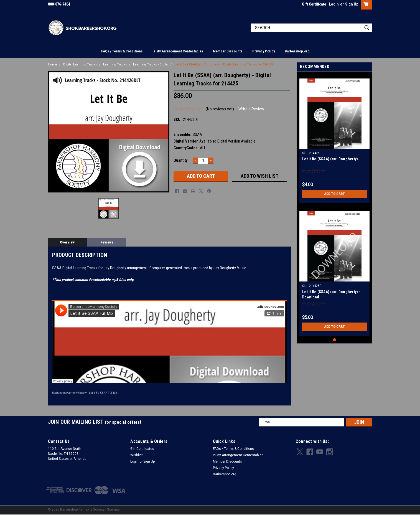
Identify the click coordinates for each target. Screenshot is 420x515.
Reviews (107, 242)
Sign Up (352, 4)
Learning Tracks (115, 64)
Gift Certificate (314, 4)
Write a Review (251, 109)
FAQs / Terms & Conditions (122, 51)
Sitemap (113, 509)
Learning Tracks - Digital (151, 64)
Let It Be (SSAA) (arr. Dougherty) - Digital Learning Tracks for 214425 (224, 64)
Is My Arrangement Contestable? (178, 51)
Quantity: (181, 160)
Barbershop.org (297, 51)
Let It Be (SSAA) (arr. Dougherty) (330, 159)
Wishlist (137, 455)
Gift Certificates (142, 449)
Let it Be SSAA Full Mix (103, 393)
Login (334, 4)
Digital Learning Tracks (80, 64)
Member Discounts (228, 51)
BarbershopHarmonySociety (69, 393)
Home (53, 64)
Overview (67, 242)
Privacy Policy (264, 51)
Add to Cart (334, 194)
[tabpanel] (334, 139)
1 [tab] (334, 340)
